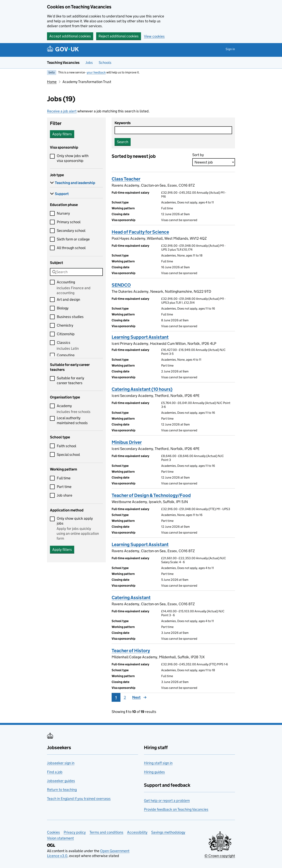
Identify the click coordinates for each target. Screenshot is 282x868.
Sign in (230, 49)
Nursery (63, 213)
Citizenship (66, 334)
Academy (64, 406)
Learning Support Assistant (140, 337)
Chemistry (65, 325)
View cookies (154, 36)
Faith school (66, 446)
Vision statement (60, 838)
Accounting (66, 282)
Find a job (55, 772)
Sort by (198, 155)
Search (123, 142)
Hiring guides (154, 772)
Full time (64, 478)
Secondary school (71, 231)
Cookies (53, 832)
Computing (66, 355)
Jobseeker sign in (61, 763)
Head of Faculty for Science (140, 232)
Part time (64, 487)
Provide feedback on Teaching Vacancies (176, 809)
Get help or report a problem (167, 801)
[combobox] (76, 272)
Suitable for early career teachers (70, 380)
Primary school (69, 222)
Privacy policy (75, 832)
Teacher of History (131, 651)
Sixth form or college (73, 239)
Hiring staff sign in (158, 763)
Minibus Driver (127, 442)
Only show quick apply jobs (75, 521)
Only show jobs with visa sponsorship (73, 158)
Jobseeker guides (61, 781)
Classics (64, 343)
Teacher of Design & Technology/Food (151, 495)
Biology (63, 308)
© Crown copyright (220, 856)
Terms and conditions (106, 832)
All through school (71, 248)
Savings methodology (168, 832)
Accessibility (137, 832)
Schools (105, 63)
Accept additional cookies (70, 36)
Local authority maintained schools (72, 420)
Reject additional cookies (119, 36)
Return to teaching (62, 790)
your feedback (96, 72)
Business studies (70, 317)
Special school (68, 455)
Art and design (68, 299)
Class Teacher (126, 179)
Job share (65, 495)
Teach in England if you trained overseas (79, 799)
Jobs (89, 63)
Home (52, 82)
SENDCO (121, 285)
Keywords (123, 123)
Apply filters (62, 134)
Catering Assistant (131, 597)
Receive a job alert (62, 111)
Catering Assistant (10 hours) (142, 389)
